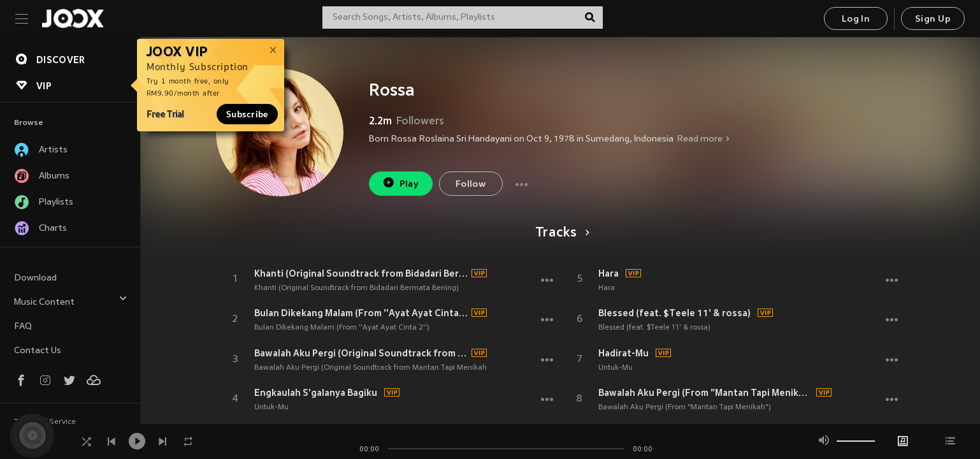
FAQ (23, 327)
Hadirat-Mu (623, 353)
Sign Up (933, 19)
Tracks (560, 233)
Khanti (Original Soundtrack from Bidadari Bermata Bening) (361, 273)
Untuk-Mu (271, 407)
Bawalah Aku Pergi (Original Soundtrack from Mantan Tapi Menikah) (361, 353)
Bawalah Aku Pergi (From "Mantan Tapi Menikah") (705, 393)
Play (400, 183)
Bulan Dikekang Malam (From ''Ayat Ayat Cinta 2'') (361, 313)
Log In (856, 19)
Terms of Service (45, 422)
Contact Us (38, 351)
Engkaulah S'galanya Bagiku (316, 393)
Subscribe (247, 114)
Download (35, 278)
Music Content (71, 301)
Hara (609, 273)
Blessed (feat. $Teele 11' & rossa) (674, 313)
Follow (471, 185)
